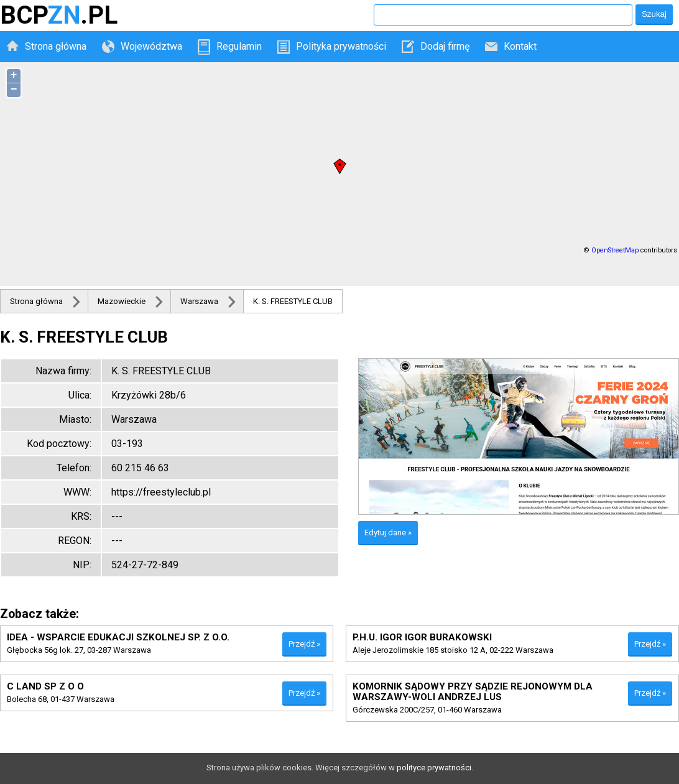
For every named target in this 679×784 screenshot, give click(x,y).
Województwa (151, 46)
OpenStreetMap (615, 250)
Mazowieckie (122, 301)
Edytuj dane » (388, 533)
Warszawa (199, 301)
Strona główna (56, 46)
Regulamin (239, 46)
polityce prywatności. (435, 768)
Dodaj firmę (445, 46)
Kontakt (520, 46)
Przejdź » (304, 644)
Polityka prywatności (341, 46)
